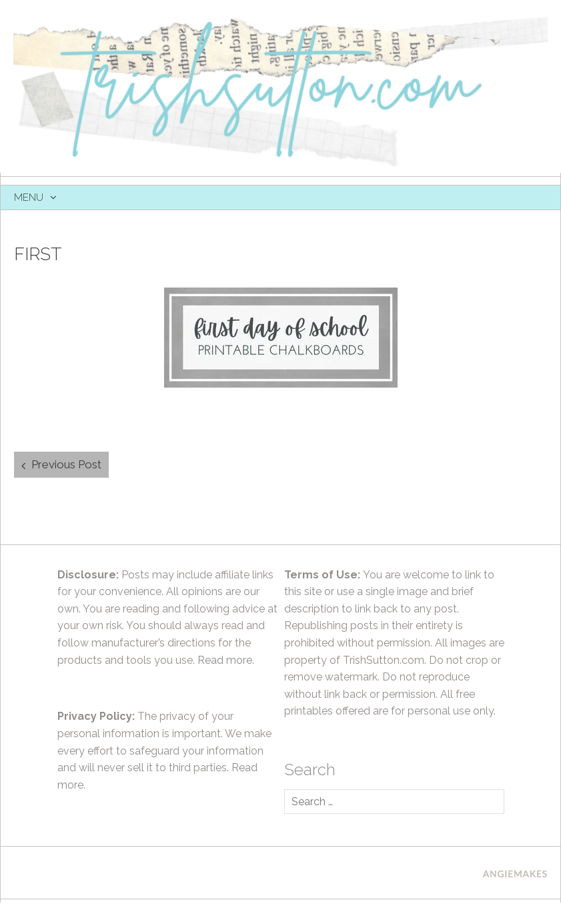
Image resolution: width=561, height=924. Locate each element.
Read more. (226, 660)
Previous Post (66, 464)
